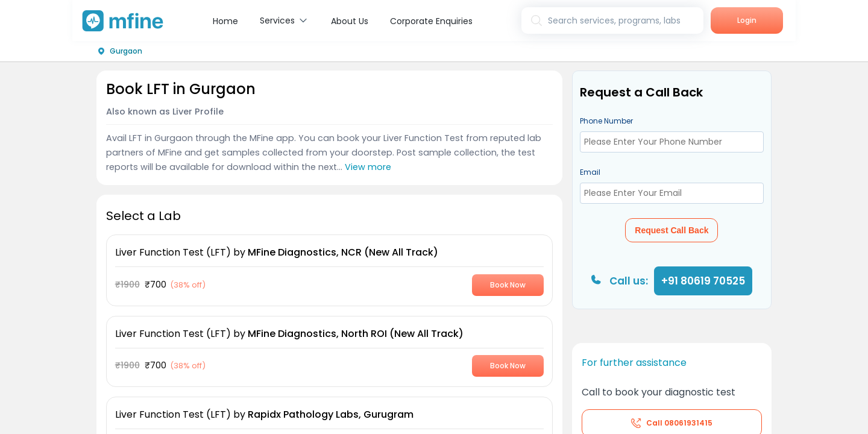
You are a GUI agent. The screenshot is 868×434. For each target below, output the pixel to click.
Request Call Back (671, 230)
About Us (350, 21)
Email (590, 172)
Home (225, 21)
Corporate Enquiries (431, 21)
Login (747, 20)
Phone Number (606, 121)
